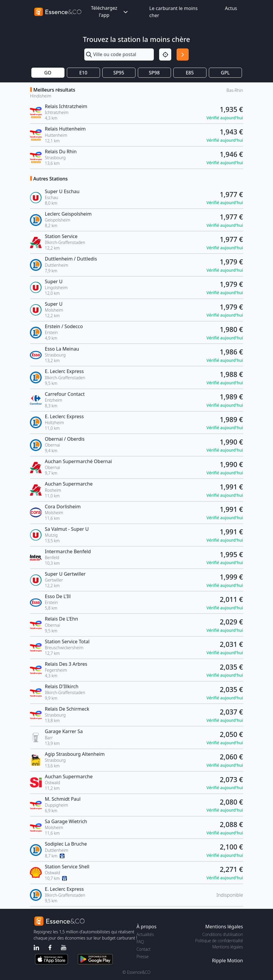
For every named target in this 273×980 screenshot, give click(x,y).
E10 (83, 73)
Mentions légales (228, 947)
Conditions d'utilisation (223, 934)
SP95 (119, 73)
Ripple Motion (228, 961)
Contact (144, 949)
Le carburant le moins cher (173, 12)
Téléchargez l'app (110, 12)
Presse (143, 957)
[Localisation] (165, 54)
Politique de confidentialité (219, 941)
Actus (231, 8)
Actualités (145, 934)
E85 (190, 73)
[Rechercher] (183, 54)
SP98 (154, 73)
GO (48, 73)
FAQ (140, 942)
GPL (225, 73)
